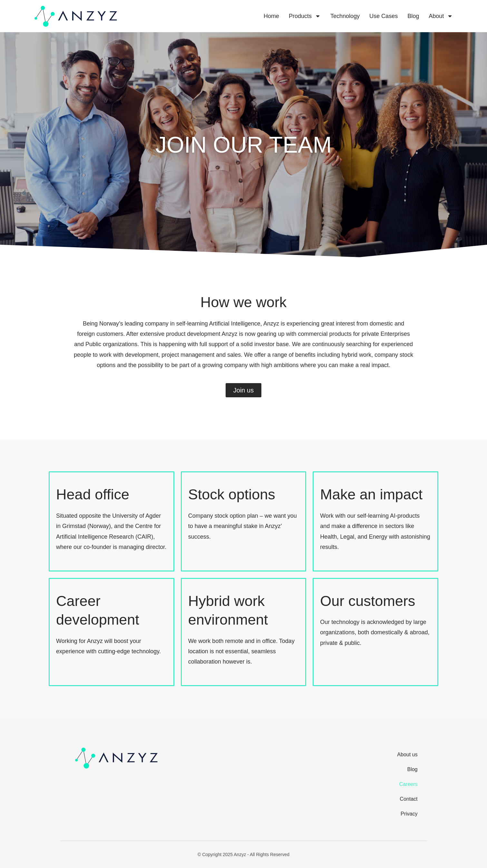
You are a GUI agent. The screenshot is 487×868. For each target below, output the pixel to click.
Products (305, 16)
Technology (345, 16)
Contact (409, 799)
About (441, 16)
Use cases (384, 16)
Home (271, 16)
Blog (413, 16)
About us (407, 755)
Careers (409, 784)
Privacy (409, 814)
